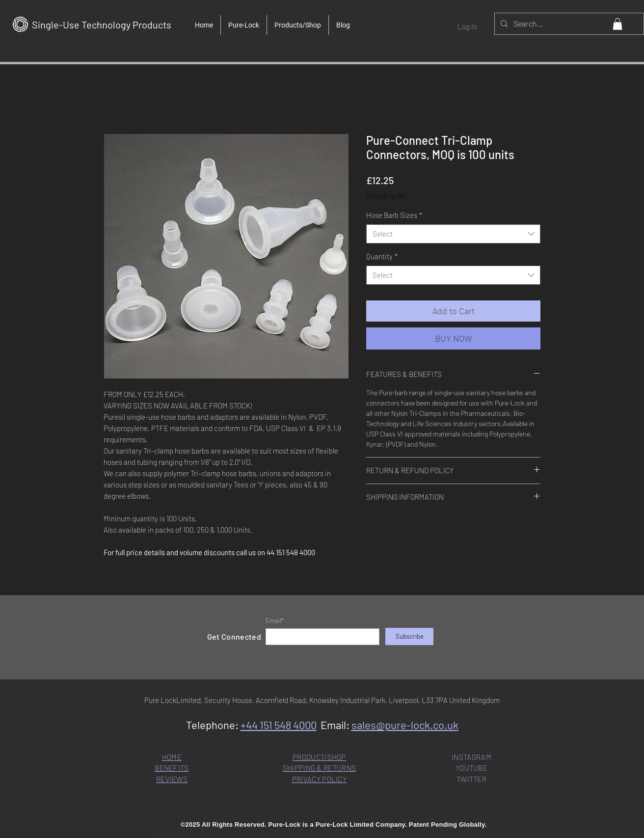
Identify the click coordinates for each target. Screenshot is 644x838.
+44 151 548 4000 (279, 725)
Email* (275, 621)
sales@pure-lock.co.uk (405, 725)
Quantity (382, 256)
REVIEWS (172, 779)
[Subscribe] (409, 636)
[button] (617, 24)
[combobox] (453, 234)
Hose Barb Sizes (394, 215)
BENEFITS (172, 768)
